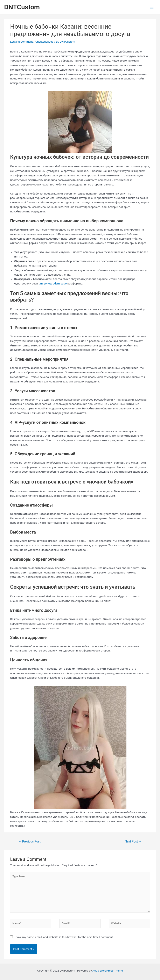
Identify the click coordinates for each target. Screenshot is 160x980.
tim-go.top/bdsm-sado (53, 283)
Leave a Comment (21, 42)
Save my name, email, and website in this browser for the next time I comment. (65, 937)
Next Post (133, 841)
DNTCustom (22, 7)
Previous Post (29, 841)
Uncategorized (44, 42)
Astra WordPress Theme (108, 971)
